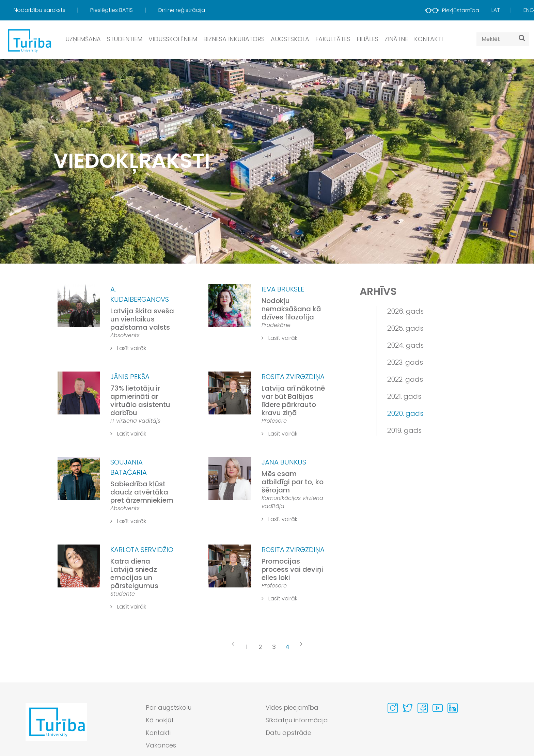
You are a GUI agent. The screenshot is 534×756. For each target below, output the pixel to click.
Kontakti (428, 39)
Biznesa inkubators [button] (234, 39)
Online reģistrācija (181, 10)
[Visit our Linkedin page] (453, 708)
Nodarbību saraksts (40, 10)
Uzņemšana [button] (83, 39)
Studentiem (125, 39)
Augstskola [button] (290, 39)
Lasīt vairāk (128, 348)
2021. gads (404, 396)
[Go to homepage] (56, 728)
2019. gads (404, 430)
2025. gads (405, 328)
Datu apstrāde (288, 733)
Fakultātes (333, 39)
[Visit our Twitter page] (408, 708)
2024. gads (405, 345)
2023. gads (405, 362)
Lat (496, 10)
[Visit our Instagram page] (393, 708)
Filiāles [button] (367, 39)
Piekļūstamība (452, 10)
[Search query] (503, 39)
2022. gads (405, 379)
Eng (529, 10)
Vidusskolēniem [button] (173, 39)
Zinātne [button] (396, 39)
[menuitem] (51, 10)
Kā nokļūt (160, 720)
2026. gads (405, 311)
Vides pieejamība (292, 707)
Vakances (161, 745)
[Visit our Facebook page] (423, 708)
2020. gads (405, 413)
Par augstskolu (169, 707)
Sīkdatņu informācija (297, 720)
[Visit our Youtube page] (438, 708)
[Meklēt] (522, 38)
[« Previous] (233, 648)
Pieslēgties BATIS (112, 10)
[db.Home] (29, 40)
